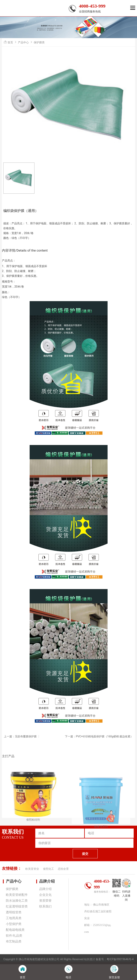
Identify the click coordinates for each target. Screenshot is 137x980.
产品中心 (23, 42)
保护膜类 (39, 42)
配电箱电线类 (15, 930)
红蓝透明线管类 (17, 906)
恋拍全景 (63, 869)
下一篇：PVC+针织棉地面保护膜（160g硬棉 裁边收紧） (99, 736)
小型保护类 (14, 924)
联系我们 (45, 906)
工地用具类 (14, 918)
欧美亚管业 (32, 869)
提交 (85, 854)
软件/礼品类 (14, 936)
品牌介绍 (47, 881)
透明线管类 (14, 912)
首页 (10, 42)
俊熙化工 (49, 869)
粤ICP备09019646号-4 (120, 959)
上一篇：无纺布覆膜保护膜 (20, 736)
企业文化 (45, 895)
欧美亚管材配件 (17, 895)
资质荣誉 (45, 901)
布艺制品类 (14, 941)
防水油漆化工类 (17, 901)
